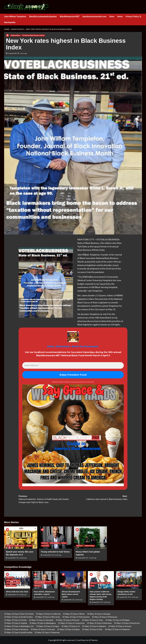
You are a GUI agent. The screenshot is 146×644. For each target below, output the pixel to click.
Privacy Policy (132, 17)
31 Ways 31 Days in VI (71, 626)
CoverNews (81, 640)
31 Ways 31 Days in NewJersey (127, 623)
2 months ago (23, 595)
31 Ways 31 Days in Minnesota (104, 617)
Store (112, 17)
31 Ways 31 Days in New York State (19, 614)
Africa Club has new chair (17, 592)
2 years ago (23, 53)
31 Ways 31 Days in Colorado (43, 629)
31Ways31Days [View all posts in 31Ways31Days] (15, 35)
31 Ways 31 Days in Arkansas (16, 629)
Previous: (46, 500)
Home (120, 17)
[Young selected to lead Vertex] (56, 537)
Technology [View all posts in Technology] (45, 546)
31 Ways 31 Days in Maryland (41, 620)
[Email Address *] (73, 365)
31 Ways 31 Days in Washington (43, 623)
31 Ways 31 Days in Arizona (120, 626)
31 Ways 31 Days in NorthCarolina (18, 617)
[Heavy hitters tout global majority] (91, 537)
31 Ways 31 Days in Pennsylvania (76, 617)
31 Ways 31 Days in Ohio (92, 629)
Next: (100, 498)
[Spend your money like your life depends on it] (21, 537)
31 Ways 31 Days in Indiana (68, 629)
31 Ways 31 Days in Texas (92, 620)
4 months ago (50, 597)
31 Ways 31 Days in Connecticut (71, 623)
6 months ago (23, 558)
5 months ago (106, 602)
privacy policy (78, 382)
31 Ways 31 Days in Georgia (99, 614)
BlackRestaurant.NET (70, 17)
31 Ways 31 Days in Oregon (48, 626)
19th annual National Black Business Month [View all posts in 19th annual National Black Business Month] (43, 582)
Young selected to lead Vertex (55, 552)
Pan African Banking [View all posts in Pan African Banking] (13, 583)
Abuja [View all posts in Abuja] (108, 583)
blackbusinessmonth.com (94, 17)
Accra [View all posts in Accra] (92, 586)
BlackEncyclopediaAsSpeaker (43, 17)
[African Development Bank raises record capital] (73, 580)
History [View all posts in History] (136, 586)
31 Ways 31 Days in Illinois (74, 614)
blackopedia (10, 22)
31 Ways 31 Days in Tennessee (47, 632)
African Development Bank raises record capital (71, 594)
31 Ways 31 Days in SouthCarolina (18, 632)
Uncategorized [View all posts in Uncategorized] (11, 586)
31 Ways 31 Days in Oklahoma (117, 629)
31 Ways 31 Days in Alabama (94, 626)
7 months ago (92, 558)
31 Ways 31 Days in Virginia (16, 623)
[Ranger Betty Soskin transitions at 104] (129, 580)
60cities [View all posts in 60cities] (29, 546)
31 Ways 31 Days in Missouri (68, 620)
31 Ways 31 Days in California (48, 614)
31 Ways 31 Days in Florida (15, 620)
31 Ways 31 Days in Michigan (117, 620)
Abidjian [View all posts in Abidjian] (73, 586)
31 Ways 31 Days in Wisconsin (47, 617)
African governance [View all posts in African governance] (13, 580)
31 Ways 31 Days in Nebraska (99, 623)
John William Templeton (15, 17)
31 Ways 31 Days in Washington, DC (19, 626)
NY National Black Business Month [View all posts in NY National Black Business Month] (33, 35)
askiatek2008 (12, 53)
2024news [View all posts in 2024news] (10, 546)
